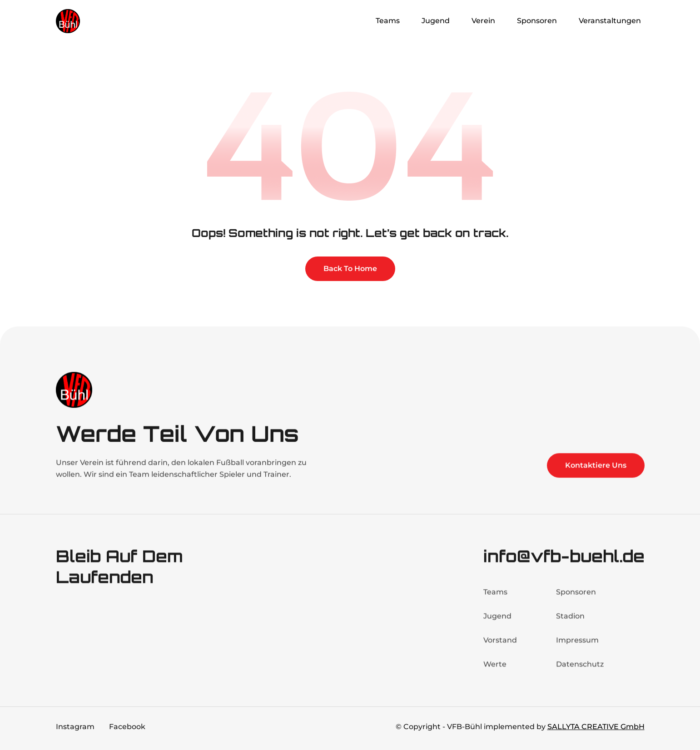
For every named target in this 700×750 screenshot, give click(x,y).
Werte (495, 671)
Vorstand (500, 647)
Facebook (127, 727)
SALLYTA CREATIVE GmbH (596, 727)
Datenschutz (580, 671)
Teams (495, 599)
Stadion (570, 623)
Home (346, 21)
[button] (390, 21)
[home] (92, 21)
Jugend (497, 623)
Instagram (75, 727)
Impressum (577, 647)
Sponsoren (576, 599)
